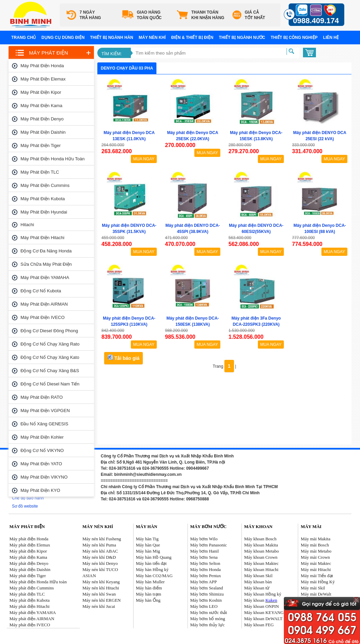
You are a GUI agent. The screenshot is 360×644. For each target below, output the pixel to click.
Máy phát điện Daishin (43, 132)
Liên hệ (331, 38)
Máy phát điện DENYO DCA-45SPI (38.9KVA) (193, 229)
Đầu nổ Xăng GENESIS (44, 424)
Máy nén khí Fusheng (102, 539)
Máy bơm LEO (204, 606)
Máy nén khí (152, 38)
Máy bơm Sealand (207, 588)
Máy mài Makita (316, 539)
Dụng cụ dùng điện (63, 38)
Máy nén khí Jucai (99, 606)
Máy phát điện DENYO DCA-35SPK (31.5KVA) (129, 229)
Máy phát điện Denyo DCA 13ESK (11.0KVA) (129, 136)
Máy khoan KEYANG (264, 612)
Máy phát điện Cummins (45, 185)
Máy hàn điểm (149, 588)
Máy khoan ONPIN (262, 606)
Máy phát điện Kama (41, 106)
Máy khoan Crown (261, 557)
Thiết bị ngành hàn (112, 38)
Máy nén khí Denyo (100, 563)
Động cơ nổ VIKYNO (42, 450)
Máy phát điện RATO (42, 397)
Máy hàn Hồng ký (152, 569)
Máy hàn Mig (148, 551)
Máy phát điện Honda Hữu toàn (53, 159)
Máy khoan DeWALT (263, 619)
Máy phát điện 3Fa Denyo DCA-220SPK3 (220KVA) (256, 321)
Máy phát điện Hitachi (42, 238)
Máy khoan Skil (258, 576)
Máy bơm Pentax (206, 576)
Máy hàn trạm (149, 594)
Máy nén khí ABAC (100, 551)
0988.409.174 (316, 21)
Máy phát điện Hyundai (44, 212)
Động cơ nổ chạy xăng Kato (50, 357)
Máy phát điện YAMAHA (45, 277)
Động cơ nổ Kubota (41, 291)
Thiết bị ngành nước (242, 38)
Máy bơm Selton (205, 563)
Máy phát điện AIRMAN (44, 304)
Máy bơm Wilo (204, 539)
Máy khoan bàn (258, 582)
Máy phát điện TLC (40, 172)
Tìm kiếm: (112, 54)
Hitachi (27, 225)
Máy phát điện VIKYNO (44, 477)
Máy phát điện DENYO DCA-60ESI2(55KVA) (256, 229)
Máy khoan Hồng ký (263, 594)
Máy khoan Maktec (261, 563)
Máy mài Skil (313, 588)
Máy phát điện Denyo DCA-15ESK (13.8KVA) (256, 136)
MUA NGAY (144, 159)
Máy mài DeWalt (316, 594)
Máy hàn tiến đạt (151, 563)
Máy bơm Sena (204, 557)
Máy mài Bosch (315, 545)
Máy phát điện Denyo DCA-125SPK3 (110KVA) (129, 321)
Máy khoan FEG (259, 625)
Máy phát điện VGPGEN (45, 411)
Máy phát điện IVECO (43, 317)
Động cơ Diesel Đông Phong (49, 331)
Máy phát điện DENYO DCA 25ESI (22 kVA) (320, 136)
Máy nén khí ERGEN (101, 600)
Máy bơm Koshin (206, 600)
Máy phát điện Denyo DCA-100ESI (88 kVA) (320, 229)
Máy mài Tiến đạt (317, 576)
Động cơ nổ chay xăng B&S (50, 371)
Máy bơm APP (204, 582)
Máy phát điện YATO (41, 464)
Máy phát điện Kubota (43, 199)
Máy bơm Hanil (205, 551)
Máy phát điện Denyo (42, 119)
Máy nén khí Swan (99, 594)
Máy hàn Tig (147, 539)
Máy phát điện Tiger (41, 145)
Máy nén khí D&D (99, 557)
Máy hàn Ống (148, 600)
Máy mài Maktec (316, 563)
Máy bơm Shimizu (207, 594)
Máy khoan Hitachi (261, 569)
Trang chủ (24, 38)
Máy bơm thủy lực (207, 625)
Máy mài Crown (315, 557)
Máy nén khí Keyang (101, 582)
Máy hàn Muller (150, 582)
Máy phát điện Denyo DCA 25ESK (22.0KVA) (193, 136)
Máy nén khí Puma (99, 545)
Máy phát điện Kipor (41, 92)
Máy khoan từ (257, 588)
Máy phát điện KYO (40, 490)
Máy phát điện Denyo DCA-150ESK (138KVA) (193, 321)
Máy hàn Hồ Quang (154, 557)
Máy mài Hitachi (316, 569)
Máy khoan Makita (261, 545)
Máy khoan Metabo (262, 551)
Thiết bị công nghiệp (294, 38)
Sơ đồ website (25, 506)
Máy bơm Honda (206, 569)
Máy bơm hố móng (208, 619)
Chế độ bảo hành (28, 498)
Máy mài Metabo (316, 551)
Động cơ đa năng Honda (46, 251)
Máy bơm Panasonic (209, 545)
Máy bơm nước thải (209, 612)
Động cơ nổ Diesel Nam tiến (50, 384)
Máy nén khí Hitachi (101, 588)
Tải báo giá (123, 358)
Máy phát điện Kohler (42, 437)
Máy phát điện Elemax (43, 79)
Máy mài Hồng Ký (318, 582)
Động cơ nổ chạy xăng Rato (50, 344)
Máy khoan (261, 600)
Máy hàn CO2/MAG (154, 576)
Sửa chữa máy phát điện (46, 264)
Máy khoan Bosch (260, 539)
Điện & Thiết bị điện (192, 38)
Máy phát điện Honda (42, 66)
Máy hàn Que (148, 545)
